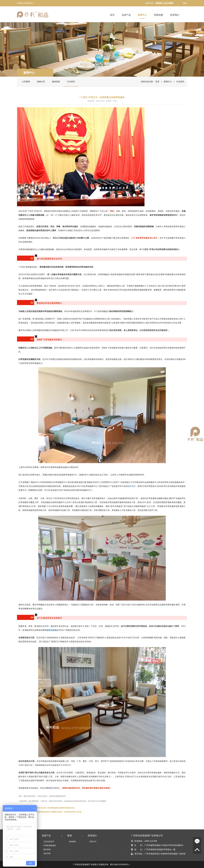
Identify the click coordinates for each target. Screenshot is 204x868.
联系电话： (138, 841)
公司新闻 (26, 82)
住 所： (138, 845)
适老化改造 (51, 630)
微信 (183, 3)
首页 (112, 15)
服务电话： (151, 3)
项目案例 (72, 842)
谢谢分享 (41, 82)
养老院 (133, 486)
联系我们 (175, 15)
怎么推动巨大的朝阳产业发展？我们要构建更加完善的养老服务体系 (49, 808)
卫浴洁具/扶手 (49, 842)
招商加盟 (159, 15)
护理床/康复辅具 (50, 846)
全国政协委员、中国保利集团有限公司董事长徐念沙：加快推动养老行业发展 (52, 812)
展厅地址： (138, 854)
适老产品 (126, 15)
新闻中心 (142, 15)
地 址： (138, 850)
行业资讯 (71, 82)
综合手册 (47, 853)
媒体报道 (56, 82)
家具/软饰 (47, 849)
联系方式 (93, 842)
